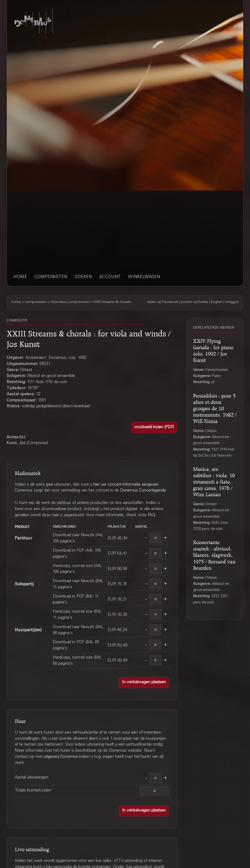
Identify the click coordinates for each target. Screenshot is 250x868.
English (217, 302)
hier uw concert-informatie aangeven (126, 485)
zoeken (83, 277)
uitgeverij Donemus (61, 757)
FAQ (151, 515)
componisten (51, 277)
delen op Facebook (163, 302)
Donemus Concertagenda (143, 491)
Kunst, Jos (16, 443)
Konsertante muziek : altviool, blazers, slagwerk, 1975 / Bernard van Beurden (214, 554)
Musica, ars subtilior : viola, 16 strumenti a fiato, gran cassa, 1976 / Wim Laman (214, 481)
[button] (154, 428)
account (110, 277)
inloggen (232, 302)
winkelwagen (144, 277)
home (20, 277)
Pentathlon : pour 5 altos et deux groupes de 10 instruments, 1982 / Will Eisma (215, 408)
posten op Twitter (195, 302)
